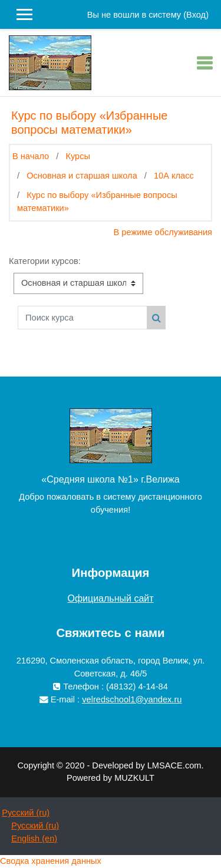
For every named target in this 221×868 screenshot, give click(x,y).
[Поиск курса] (83, 318)
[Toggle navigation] (204, 63)
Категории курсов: (45, 261)
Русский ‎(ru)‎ (26, 813)
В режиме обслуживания (163, 232)
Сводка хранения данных (51, 861)
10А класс (174, 176)
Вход (196, 15)
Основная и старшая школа (82, 176)
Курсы (78, 156)
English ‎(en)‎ (34, 839)
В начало (31, 156)
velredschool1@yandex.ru (132, 699)
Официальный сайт (110, 598)
